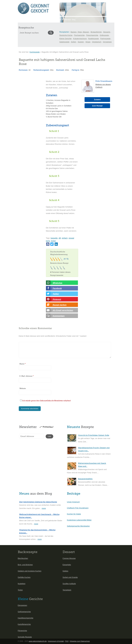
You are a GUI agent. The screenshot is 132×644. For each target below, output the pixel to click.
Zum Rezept (97, 106)
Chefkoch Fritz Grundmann (78, 508)
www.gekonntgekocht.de (38, 641)
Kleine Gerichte (65, 39)
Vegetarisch (97, 42)
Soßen (74, 42)
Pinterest (54, 299)
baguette (54, 238)
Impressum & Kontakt (56, 641)
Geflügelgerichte (24, 612)
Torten (20, 590)
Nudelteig (22, 584)
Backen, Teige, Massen (80, 32)
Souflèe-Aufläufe (69, 584)
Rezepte (26, 20)
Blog (74, 20)
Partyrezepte (105, 39)
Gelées (65, 571)
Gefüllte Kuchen (24, 577)
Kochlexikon (67, 20)
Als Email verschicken (60, 310)
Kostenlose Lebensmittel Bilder (79, 520)
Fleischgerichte (92, 35)
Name (23, 364)
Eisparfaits (67, 565)
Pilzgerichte (22, 631)
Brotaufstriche (96, 32)
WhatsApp (54, 283)
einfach (65, 238)
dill (60, 238)
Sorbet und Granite (70, 577)
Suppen (81, 42)
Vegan (88, 42)
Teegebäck (67, 590)
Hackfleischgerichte (26, 618)
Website (23, 388)
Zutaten (97, 100)
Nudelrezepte (93, 39)
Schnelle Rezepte (25, 637)
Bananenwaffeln (85, 479)
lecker (53, 241)
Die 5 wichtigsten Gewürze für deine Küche (38, 502)
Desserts (107, 32)
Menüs (58, 20)
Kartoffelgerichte (24, 624)
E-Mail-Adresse (27, 376)
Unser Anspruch (73, 502)
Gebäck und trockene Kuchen (30, 571)
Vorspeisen (107, 42)
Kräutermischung (80, 39)
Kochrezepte (35, 52)
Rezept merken (56, 305)
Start (20, 20)
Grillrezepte (104, 35)
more (44, 508)
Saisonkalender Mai (37, 20)
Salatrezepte (64, 42)
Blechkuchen (23, 558)
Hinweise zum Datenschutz (80, 641)
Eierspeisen (22, 605)
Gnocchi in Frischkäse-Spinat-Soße (94, 435)
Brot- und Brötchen (25, 565)
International (50, 20)
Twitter (52, 294)
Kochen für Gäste (74, 514)
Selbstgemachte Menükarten (78, 526)
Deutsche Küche (66, 35)
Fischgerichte (79, 35)
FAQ (67, 641)
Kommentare (55, 316)
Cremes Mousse (69, 558)
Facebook (54, 288)
